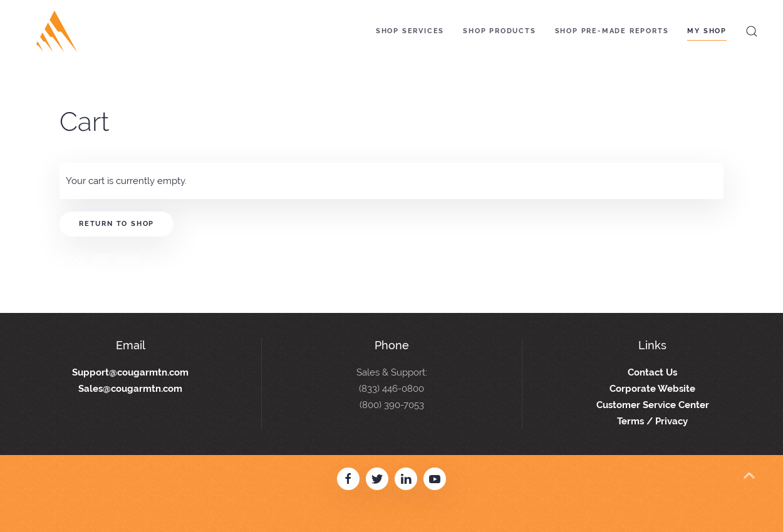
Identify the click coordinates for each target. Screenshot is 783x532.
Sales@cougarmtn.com (130, 389)
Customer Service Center (653, 405)
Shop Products (499, 31)
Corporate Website (652, 389)
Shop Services (410, 31)
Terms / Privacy (652, 421)
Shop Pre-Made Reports (612, 31)
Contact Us (652, 372)
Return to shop (117, 224)
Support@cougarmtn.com (130, 372)
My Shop (707, 31)
